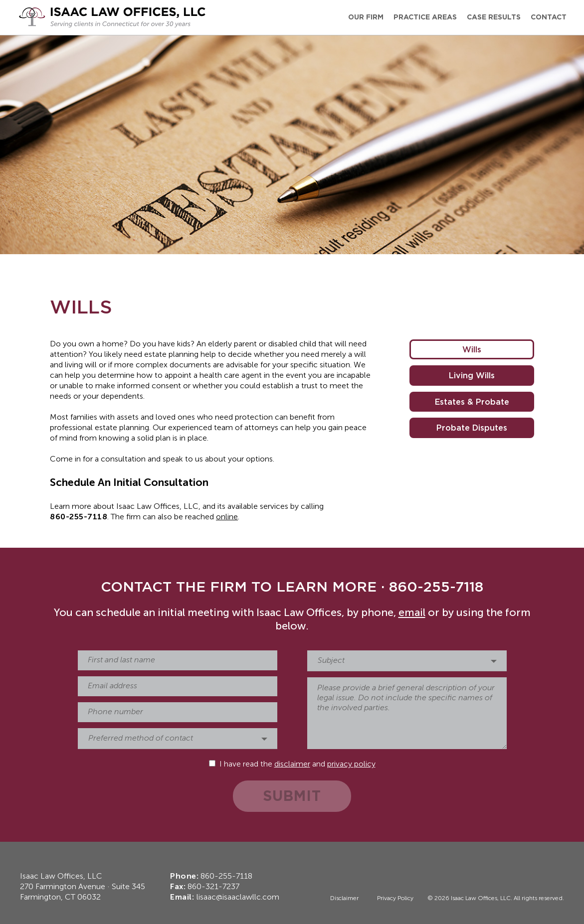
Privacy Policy (395, 899)
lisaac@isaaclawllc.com (238, 898)
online (227, 517)
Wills (472, 349)
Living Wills (472, 375)
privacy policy (351, 765)
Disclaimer (344, 899)
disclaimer (292, 765)
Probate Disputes (472, 428)
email (412, 613)
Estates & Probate (472, 402)
